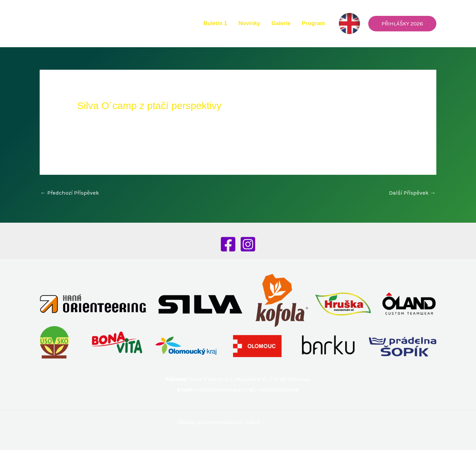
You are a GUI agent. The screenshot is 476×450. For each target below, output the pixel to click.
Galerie (281, 23)
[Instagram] (248, 244)
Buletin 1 (215, 23)
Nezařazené (96, 119)
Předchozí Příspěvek (70, 193)
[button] (402, 24)
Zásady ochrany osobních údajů (219, 422)
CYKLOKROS (346, 139)
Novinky (249, 23)
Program (313, 23)
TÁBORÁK (378, 139)
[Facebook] (228, 244)
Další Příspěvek (412, 193)
